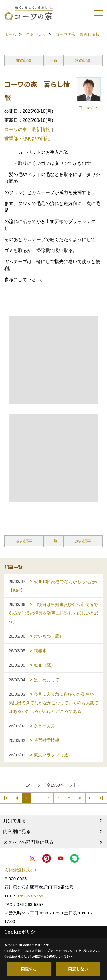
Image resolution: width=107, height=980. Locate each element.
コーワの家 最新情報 (27, 129)
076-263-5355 (30, 896)
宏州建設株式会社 (21, 870)
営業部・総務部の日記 (27, 139)
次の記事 (83, 60)
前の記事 (24, 60)
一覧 (54, 60)
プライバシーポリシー (61, 951)
